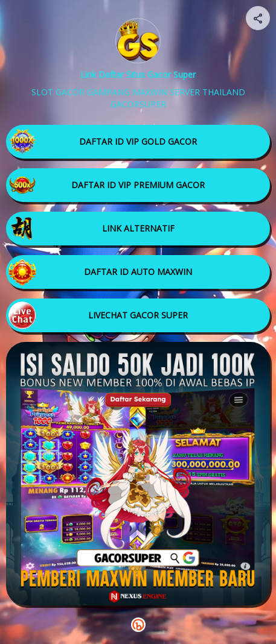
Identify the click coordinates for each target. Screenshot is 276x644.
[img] (258, 22)
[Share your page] (258, 18)
